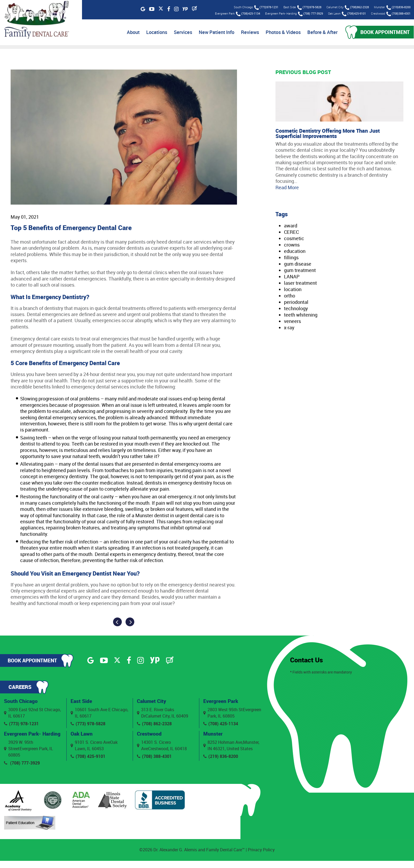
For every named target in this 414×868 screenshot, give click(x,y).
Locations (154, 33)
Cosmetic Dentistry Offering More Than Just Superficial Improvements (328, 134)
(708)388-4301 (398, 14)
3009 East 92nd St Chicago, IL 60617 (32, 714)
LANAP (292, 277)
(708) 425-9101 (88, 758)
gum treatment (300, 271)
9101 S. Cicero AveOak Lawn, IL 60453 (94, 747)
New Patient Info (214, 33)
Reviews (248, 33)
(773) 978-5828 (88, 725)
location (293, 290)
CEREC (291, 233)
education (295, 252)
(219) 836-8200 (221, 758)
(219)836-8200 (398, 8)
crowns (292, 245)
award (291, 226)
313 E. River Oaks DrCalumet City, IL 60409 (163, 714)
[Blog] (194, 8)
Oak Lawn (82, 735)
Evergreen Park (221, 702)
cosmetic (294, 239)
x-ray (289, 328)
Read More (287, 188)
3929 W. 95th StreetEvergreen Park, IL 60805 (29, 756)
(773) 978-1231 (21, 725)
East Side (82, 702)
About (131, 33)
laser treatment (300, 284)
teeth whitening (301, 316)
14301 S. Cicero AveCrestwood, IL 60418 (162, 747)
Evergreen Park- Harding (23, 738)
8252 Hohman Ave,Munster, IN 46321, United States (231, 747)
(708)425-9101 (353, 14)
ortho (290, 296)
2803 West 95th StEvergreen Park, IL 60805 (232, 714)
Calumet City (152, 702)
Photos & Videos (281, 33)
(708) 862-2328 (154, 725)
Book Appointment (384, 33)
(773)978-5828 (309, 8)
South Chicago (21, 702)
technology (296, 309)
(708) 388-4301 (154, 758)
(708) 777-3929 (310, 14)
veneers (292, 322)
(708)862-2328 (356, 8)
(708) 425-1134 (221, 725)
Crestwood (150, 735)
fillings (291, 258)
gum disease (298, 265)
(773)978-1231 (266, 8)
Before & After (320, 33)
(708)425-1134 (247, 14)
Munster (213, 735)
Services (181, 33)
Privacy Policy (261, 857)
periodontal (296, 303)
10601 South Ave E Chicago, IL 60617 (99, 714)
